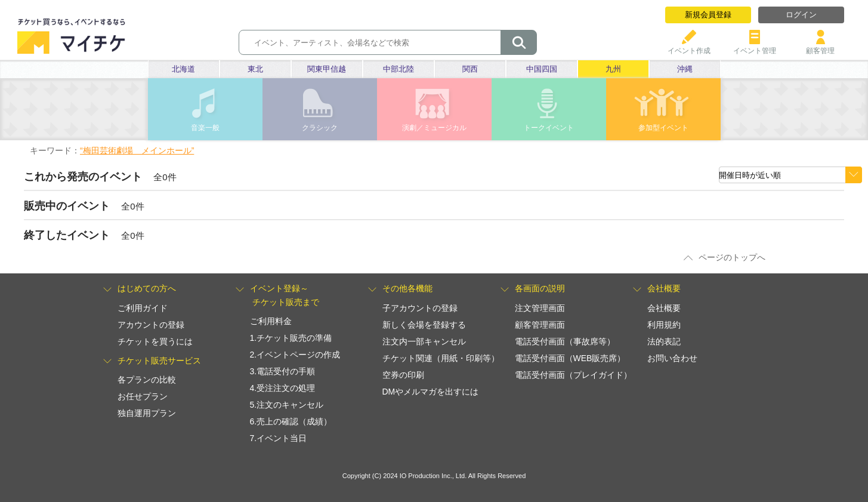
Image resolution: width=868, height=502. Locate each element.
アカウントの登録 (151, 325)
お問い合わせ (672, 358)
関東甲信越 (327, 69)
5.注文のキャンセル (287, 405)
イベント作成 (689, 46)
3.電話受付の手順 (283, 371)
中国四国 (542, 69)
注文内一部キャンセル (424, 341)
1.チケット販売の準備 (291, 338)
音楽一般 (205, 128)
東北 (255, 69)
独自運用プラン (147, 413)
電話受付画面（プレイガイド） (573, 375)
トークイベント (549, 128)
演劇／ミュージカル (434, 128)
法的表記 (664, 341)
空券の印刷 (403, 375)
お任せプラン (143, 396)
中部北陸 (399, 69)
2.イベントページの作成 (295, 355)
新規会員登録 (708, 15)
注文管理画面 (540, 308)
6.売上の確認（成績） (291, 421)
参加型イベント (663, 128)
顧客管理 (820, 46)
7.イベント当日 (279, 438)
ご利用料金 (271, 321)
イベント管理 (755, 46)
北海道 (183, 69)
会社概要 (664, 308)
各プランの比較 (147, 380)
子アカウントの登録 (420, 308)
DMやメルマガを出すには (431, 392)
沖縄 (685, 69)
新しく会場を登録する (424, 325)
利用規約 (664, 325)
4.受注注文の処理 (283, 388)
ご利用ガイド (143, 308)
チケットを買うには (155, 341)
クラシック (320, 128)
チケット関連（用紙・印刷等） (441, 358)
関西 (470, 69)
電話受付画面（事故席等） (565, 341)
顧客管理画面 (540, 325)
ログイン (801, 15)
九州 (613, 69)
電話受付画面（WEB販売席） (570, 358)
